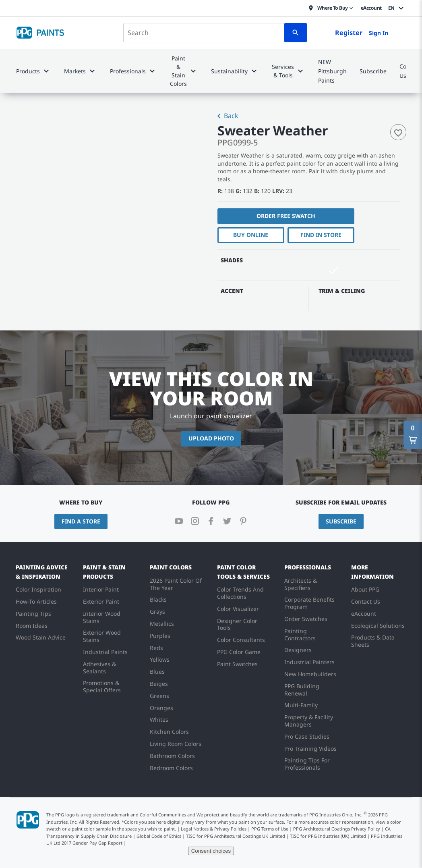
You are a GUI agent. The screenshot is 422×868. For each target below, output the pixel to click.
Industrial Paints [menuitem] (105, 652)
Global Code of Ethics (159, 836)
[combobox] (204, 33)
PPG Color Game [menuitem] (239, 652)
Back (226, 116)
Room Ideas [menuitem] (32, 626)
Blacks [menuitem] (158, 599)
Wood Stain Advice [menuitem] (41, 637)
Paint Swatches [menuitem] (237, 664)
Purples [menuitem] (160, 636)
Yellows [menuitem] (160, 659)
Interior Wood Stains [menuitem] (102, 617)
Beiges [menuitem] (159, 684)
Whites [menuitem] (159, 720)
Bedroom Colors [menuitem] (171, 768)
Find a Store (81, 521)
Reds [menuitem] (156, 648)
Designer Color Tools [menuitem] (237, 624)
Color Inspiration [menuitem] (38, 589)
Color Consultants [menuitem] (241, 640)
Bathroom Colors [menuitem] (172, 756)
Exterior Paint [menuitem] (101, 601)
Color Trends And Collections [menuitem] (240, 593)
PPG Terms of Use (270, 829)
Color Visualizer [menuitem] (238, 609)
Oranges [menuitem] (161, 708)
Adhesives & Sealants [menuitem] (99, 668)
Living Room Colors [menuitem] (176, 744)
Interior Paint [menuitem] (101, 589)
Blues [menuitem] (157, 672)
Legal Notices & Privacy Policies (214, 829)
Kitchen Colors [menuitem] (169, 732)
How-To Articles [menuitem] (36, 601)
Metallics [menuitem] (162, 624)
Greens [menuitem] (159, 696)
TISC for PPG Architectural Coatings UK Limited (236, 836)
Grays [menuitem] (157, 612)
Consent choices (211, 851)
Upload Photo (211, 438)
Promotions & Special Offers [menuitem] (102, 686)
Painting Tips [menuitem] (33, 614)
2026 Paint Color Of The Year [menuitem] (176, 584)
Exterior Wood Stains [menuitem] (102, 636)
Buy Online (251, 235)
